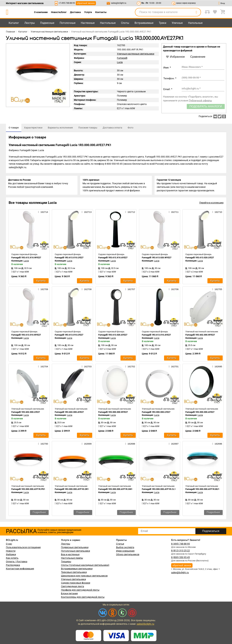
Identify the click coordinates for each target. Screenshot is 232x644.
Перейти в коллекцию (211, 204)
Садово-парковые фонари (76, 583)
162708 (87, 290)
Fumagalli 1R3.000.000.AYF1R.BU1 (202, 490)
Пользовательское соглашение (23, 547)
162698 (130, 444)
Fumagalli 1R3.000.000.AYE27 (200, 413)
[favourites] (44, 246)
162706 (174, 290)
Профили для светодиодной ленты (80, 590)
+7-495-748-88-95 (67, 3)
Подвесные (47, 23)
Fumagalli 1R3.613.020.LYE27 (200, 258)
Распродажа (13, 565)
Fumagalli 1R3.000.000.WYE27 (113, 413)
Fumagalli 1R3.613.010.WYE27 (26, 335)
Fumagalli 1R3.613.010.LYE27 (69, 335)
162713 (87, 213)
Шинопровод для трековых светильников (84, 576)
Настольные (108, 23)
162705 (217, 290)
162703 (87, 367)
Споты (125, 23)
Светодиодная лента (73, 586)
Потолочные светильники (75, 551)
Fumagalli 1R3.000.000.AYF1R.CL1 (159, 490)
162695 (217, 367)
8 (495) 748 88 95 (180, 544)
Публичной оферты (200, 101)
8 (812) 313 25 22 (180, 551)
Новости (11, 551)
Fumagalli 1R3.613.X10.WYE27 (26, 258)
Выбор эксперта (125, 547)
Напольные (195, 23)
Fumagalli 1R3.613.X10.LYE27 (69, 258)
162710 (217, 213)
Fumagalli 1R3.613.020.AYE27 (113, 335)
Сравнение (198, 57)
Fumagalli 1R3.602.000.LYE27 (26, 413)
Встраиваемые (144, 23)
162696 (217, 444)
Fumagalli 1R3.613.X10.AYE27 (113, 258)
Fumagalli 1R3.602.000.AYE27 (69, 413)
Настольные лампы (72, 558)
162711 (174, 213)
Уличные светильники (73, 579)
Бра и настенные (70, 554)
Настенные (88, 23)
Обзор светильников (128, 554)
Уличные (177, 23)
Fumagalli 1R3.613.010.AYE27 (156, 335)
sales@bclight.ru (119, 3)
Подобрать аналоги (206, 106)
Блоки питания (69, 593)
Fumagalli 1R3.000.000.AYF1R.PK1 (28, 490)
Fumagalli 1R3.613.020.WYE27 (157, 258)
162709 (43, 290)
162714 (43, 213)
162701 (174, 367)
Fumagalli (122, 58)
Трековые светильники (74, 572)
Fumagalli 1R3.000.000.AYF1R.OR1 (72, 490)
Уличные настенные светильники (136, 54)
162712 (130, 213)
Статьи (120, 544)
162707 (130, 290)
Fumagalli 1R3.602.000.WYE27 (200, 335)
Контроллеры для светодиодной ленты (83, 597)
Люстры (30, 23)
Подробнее (39, 513)
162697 (174, 444)
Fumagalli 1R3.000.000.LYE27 (156, 413)
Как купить (12, 558)
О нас (9, 544)
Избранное (175, 57)
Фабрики (11, 554)
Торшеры (66, 562)
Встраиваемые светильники (77, 569)
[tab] (14, 128)
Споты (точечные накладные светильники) (85, 565)
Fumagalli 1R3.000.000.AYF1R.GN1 (115, 490)
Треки (163, 23)
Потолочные (68, 23)
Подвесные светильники (75, 547)
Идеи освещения (125, 551)
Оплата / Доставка (17, 562)
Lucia (120, 62)
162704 (43, 367)
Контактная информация (20, 569)
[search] (196, 12)
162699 (87, 444)
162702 (130, 367)
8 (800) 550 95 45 (180, 557)
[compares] (36, 246)
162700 (43, 444)
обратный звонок (86, 3)
